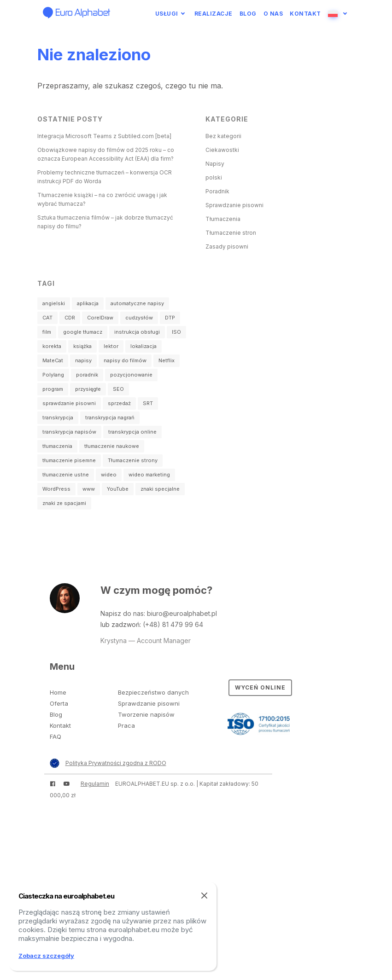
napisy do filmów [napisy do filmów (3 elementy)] (125, 360)
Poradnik (217, 191)
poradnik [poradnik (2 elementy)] (87, 375)
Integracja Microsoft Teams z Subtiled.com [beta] (104, 136)
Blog (248, 14)
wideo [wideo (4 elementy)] (109, 475)
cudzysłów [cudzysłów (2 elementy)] (139, 318)
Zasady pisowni (227, 246)
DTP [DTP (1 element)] (170, 318)
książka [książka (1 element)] (82, 346)
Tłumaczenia (223, 219)
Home (58, 692)
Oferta (59, 703)
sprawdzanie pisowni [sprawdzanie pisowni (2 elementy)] (69, 403)
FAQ (56, 736)
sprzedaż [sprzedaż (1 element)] (119, 403)
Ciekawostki (222, 150)
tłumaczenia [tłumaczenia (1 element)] (57, 446)
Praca (126, 725)
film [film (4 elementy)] (47, 332)
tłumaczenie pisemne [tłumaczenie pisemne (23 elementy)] (69, 460)
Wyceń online (260, 687)
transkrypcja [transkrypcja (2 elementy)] (58, 418)
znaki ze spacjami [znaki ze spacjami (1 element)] (64, 503)
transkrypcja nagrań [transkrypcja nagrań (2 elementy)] (110, 418)
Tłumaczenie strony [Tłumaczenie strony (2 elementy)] (133, 460)
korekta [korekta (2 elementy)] (52, 346)
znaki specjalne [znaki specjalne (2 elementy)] (160, 489)
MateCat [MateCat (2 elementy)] (53, 360)
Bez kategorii (223, 136)
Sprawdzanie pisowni (234, 205)
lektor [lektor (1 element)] (111, 346)
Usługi (167, 14)
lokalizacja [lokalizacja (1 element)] (143, 346)
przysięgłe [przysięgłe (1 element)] (88, 389)
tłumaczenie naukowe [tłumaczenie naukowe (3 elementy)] (112, 446)
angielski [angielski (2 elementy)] (54, 303)
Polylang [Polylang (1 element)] (53, 375)
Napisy (215, 164)
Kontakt (305, 14)
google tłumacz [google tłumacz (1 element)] (83, 332)
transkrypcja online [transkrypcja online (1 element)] (132, 432)
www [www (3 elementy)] (89, 489)
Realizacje (214, 14)
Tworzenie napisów (146, 714)
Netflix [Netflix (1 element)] (167, 360)
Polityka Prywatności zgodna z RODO (116, 763)
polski (214, 177)
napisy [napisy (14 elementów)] (83, 360)
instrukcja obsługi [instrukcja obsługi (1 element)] (137, 332)
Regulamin (95, 784)
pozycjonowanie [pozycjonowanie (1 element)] (131, 375)
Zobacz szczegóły (46, 956)
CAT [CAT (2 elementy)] (47, 318)
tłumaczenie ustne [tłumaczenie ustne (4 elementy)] (66, 475)
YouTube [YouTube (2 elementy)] (118, 489)
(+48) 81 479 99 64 (173, 624)
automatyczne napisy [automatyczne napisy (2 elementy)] (137, 303)
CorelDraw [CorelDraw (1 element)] (100, 318)
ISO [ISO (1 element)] (176, 332)
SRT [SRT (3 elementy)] (148, 403)
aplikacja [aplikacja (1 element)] (88, 303)
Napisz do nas (122, 613)
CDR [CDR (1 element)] (70, 318)
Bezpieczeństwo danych (153, 692)
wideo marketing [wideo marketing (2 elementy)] (149, 475)
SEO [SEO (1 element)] (118, 389)
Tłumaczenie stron (231, 233)
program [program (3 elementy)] (53, 389)
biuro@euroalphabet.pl (182, 613)
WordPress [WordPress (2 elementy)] (56, 489)
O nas (273, 14)
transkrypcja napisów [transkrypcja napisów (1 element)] (69, 432)
